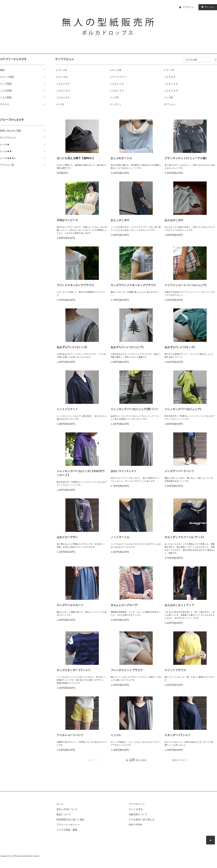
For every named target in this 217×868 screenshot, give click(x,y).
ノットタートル (120, 537)
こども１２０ (171, 84)
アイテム (207, 7)
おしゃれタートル (121, 158)
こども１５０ (171, 91)
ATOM (139, 825)
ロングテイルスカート (70, 605)
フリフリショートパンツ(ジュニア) (186, 285)
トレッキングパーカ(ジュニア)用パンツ (134, 409)
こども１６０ (63, 97)
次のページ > (179, 760)
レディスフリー (118, 77)
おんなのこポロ (174, 220)
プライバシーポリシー (68, 825)
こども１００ (63, 84)
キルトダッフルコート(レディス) (184, 537)
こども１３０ (63, 91)
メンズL (60, 104)
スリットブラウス (175, 670)
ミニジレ (116, 735)
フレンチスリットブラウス (127, 670)
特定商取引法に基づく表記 (70, 820)
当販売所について (138, 814)
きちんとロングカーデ (124, 605)
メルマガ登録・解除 (67, 830)
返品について (63, 814)
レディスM (116, 70)
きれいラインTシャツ (124, 471)
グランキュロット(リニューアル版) (186, 158)
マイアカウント (137, 804)
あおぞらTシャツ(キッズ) (180, 347)
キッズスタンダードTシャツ (74, 670)
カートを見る (136, 809)
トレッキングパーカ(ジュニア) (183, 409)
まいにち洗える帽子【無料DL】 (76, 158)
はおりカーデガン (67, 537)
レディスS (61, 70)
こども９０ (170, 77)
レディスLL (62, 77)
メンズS (114, 97)
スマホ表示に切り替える (142, 820)
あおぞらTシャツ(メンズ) (72, 347)
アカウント (188, 7)
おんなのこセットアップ (179, 605)
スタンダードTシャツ (177, 735)
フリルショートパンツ (70, 735)
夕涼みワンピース (67, 220)
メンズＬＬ (116, 104)
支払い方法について (67, 809)
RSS (131, 825)
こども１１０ (117, 84)
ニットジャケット (67, 409)
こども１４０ (117, 91)
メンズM (168, 97)
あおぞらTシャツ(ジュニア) (127, 347)
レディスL (169, 70)
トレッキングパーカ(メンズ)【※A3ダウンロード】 (81, 473)
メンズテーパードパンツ (179, 471)
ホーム (60, 804)
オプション (170, 104)
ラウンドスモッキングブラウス (75, 285)
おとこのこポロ (120, 220)
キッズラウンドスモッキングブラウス (133, 285)
